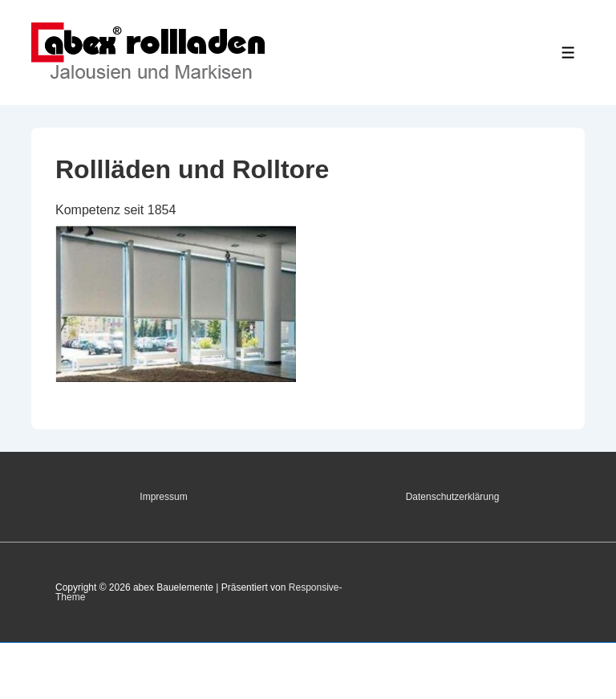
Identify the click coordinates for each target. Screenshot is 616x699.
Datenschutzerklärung (453, 497)
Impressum (163, 497)
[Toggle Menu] (568, 53)
